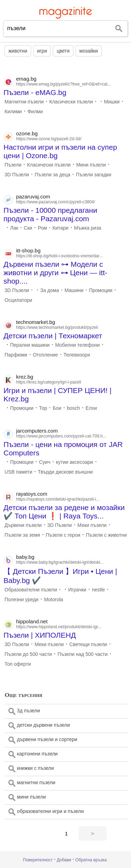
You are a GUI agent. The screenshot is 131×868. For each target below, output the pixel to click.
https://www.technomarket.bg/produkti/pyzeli (57, 327)
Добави (64, 860)
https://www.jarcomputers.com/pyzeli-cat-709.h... (61, 436)
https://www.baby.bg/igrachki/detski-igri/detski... (60, 562)
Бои (57, 408)
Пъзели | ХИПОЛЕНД (40, 635)
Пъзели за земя (22, 535)
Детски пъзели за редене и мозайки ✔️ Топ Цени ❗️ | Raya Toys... (64, 512)
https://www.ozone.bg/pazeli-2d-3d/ (49, 139)
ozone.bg (27, 133)
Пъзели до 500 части (28, 654)
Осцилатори (18, 300)
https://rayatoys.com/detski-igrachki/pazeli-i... (58, 499)
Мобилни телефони (77, 345)
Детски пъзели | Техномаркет (53, 336)
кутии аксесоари (74, 462)
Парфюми (16, 355)
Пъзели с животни (106, 535)
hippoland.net (32, 621)
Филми (35, 111)
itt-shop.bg (28, 250)
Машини (74, 290)
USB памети (18, 472)
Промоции (101, 290)
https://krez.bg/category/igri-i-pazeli (49, 382)
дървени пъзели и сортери (47, 739)
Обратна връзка (91, 860)
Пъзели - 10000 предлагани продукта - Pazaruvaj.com (50, 214)
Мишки (112, 102)
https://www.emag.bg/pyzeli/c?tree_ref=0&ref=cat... (63, 84)
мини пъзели (32, 797)
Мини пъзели (91, 165)
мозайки (89, 51)
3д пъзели (29, 711)
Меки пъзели (92, 525)
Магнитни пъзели (24, 102)
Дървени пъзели (23, 525)
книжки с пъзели (36, 768)
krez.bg (25, 377)
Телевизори (77, 355)
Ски (28, 228)
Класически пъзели (71, 102)
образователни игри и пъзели (50, 811)
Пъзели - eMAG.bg (35, 92)
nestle (98, 590)
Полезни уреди (21, 599)
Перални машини (30, 345)
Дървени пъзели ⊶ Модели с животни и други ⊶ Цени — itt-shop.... (55, 273)
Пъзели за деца (52, 175)
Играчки (77, 590)
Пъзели (13, 165)
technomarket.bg (36, 322)
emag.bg (26, 79)
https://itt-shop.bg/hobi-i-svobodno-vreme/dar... (59, 256)
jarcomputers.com (37, 431)
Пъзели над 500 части (83, 654)
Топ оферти (18, 664)
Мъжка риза (88, 228)
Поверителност (38, 860)
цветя (63, 51)
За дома (50, 290)
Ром (42, 228)
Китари (60, 228)
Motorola (53, 599)
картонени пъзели (38, 754)
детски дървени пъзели (43, 725)
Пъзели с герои (63, 535)
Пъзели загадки (93, 175)
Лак (14, 228)
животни (18, 51)
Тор (43, 408)
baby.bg (25, 557)
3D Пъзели (17, 175)
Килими (13, 111)
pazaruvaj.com (33, 196)
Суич (45, 462)
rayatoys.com (32, 494)
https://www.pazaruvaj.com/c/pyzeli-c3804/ (56, 202)
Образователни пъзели (31, 590)
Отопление (45, 355)
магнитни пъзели (36, 782)
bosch (74, 408)
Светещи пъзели (88, 644)
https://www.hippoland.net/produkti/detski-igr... (59, 627)
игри (42, 51)
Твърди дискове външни (65, 472)
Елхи (91, 408)
